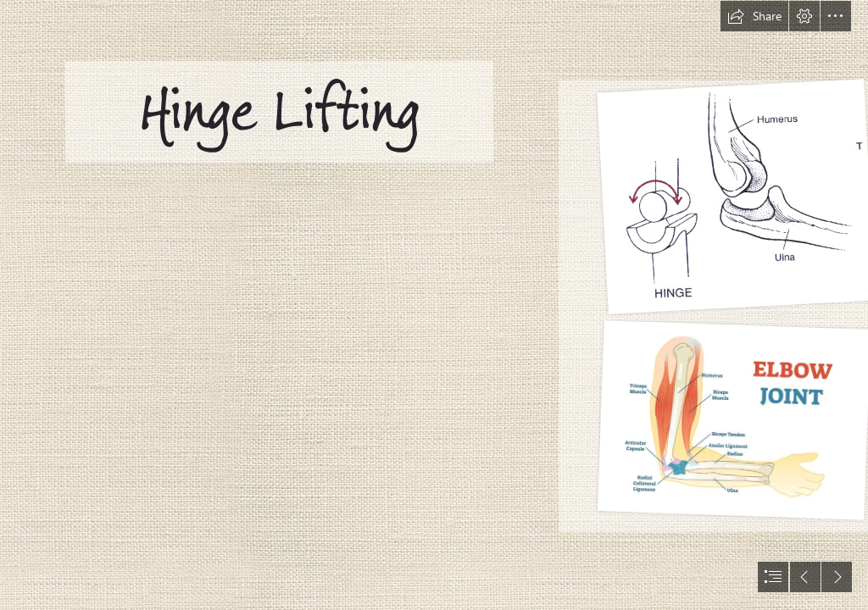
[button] (754, 16)
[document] (434, 305)
